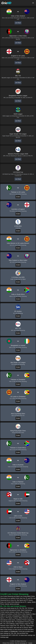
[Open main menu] (33, 3)
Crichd (30, 643)
